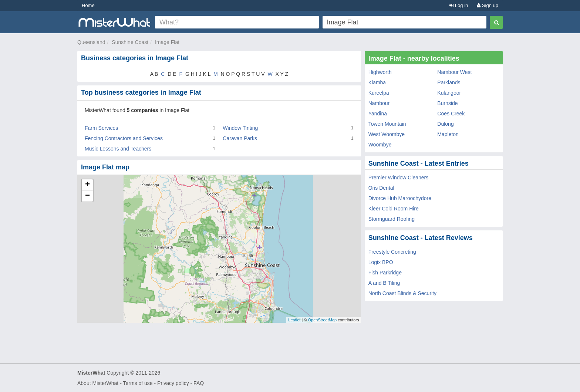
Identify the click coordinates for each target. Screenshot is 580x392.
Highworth (380, 72)
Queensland (91, 42)
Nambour (379, 103)
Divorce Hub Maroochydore (400, 198)
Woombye (380, 145)
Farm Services (101, 128)
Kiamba (377, 82)
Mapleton (448, 134)
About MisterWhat (98, 383)
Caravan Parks (240, 138)
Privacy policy (173, 383)
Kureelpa (379, 93)
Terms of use (138, 383)
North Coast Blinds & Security (402, 293)
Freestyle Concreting (392, 252)
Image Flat (167, 42)
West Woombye (387, 134)
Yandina (378, 114)
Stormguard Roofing (392, 219)
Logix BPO (381, 262)
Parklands (449, 82)
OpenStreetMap (322, 320)
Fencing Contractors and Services (124, 138)
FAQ (199, 383)
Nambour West (454, 72)
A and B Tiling (384, 283)
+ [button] (87, 185)
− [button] (87, 196)
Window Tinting (240, 128)
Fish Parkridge (385, 273)
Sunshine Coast (130, 42)
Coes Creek (451, 114)
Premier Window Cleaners (399, 178)
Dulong (445, 124)
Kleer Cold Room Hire (394, 209)
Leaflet (294, 320)
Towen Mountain (387, 124)
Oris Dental (381, 188)
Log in (459, 5)
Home (88, 5)
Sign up (488, 5)
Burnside (447, 103)
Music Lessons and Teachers (118, 149)
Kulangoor (449, 93)
